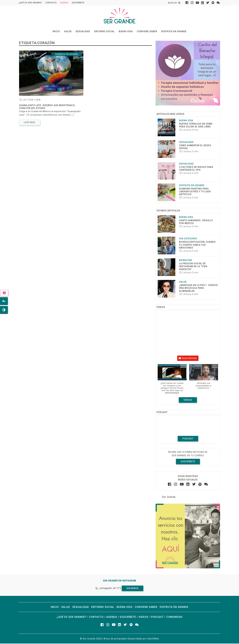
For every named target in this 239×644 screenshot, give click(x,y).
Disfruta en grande (172, 32)
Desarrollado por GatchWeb (143, 639)
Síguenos (133, 589)
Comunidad (174, 617)
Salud (69, 32)
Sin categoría (188, 239)
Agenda (64, 3)
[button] (172, 381)
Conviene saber (145, 32)
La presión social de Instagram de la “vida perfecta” (193, 267)
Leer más (30, 123)
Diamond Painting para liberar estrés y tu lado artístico (195, 192)
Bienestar (186, 261)
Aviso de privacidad (115, 639)
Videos (188, 401)
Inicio (58, 32)
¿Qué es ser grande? (30, 3)
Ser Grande (169, 498)
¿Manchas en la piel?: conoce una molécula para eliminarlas (198, 289)
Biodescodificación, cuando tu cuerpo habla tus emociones (197, 245)
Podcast (188, 439)
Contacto (51, 3)
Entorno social (104, 32)
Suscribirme (188, 359)
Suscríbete (78, 3)
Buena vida (125, 32)
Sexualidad (84, 32)
